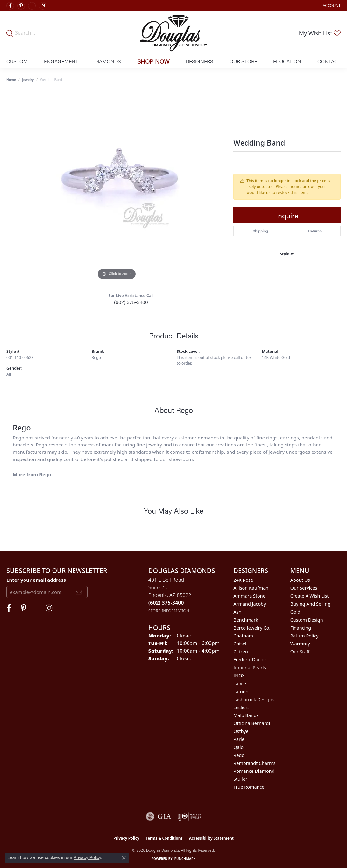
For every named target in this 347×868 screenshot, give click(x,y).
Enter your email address (36, 580)
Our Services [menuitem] (304, 588)
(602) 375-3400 (131, 302)
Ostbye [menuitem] (241, 731)
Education (287, 61)
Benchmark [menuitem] (246, 620)
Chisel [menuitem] (240, 644)
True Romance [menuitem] (249, 787)
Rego (96, 357)
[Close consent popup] (124, 858)
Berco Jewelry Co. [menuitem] (252, 628)
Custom (17, 61)
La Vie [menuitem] (240, 683)
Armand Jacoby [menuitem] (250, 604)
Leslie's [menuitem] (241, 707)
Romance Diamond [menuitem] (254, 771)
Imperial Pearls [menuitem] (250, 668)
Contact (329, 61)
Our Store (243, 61)
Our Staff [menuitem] (300, 652)
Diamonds (108, 61)
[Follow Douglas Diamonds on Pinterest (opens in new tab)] (21, 6)
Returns (315, 231)
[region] (117, 186)
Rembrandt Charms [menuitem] (254, 763)
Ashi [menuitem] (238, 612)
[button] (331, 6)
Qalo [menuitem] (238, 747)
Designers (199, 61)
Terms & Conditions (164, 838)
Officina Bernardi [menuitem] (252, 723)
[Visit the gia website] (159, 816)
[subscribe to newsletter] (79, 592)
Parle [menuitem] (239, 739)
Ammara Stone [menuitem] (249, 596)
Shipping (260, 231)
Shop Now (153, 61)
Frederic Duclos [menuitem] (250, 660)
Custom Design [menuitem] (307, 620)
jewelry (28, 80)
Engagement (61, 61)
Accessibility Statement (211, 838)
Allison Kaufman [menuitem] (251, 588)
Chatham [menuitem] (243, 636)
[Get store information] (169, 611)
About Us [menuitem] (300, 580)
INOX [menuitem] (239, 676)
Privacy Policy (126, 838)
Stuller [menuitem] (240, 779)
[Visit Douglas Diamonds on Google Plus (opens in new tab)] (32, 6)
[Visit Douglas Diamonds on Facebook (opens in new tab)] (10, 6)
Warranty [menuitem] (300, 644)
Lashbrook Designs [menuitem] (254, 699)
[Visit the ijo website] (190, 816)
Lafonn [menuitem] (241, 691)
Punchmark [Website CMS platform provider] (185, 859)
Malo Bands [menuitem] (246, 715)
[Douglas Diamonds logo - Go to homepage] (173, 33)
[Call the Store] (166, 603)
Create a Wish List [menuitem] (310, 596)
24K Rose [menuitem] (243, 580)
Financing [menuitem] (301, 628)
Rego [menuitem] (239, 755)
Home (11, 80)
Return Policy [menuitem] (305, 636)
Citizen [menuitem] (241, 652)
